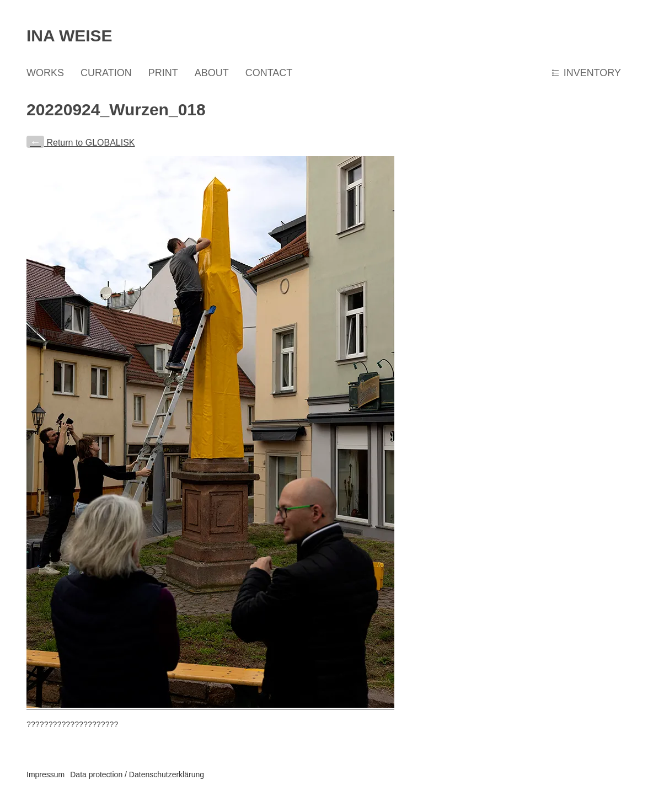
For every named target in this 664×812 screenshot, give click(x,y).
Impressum (45, 774)
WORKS (45, 73)
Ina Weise (69, 36)
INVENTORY (592, 73)
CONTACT (269, 73)
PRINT (163, 73)
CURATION (106, 73)
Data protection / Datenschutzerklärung (137, 774)
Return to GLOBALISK (81, 143)
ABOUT (212, 73)
